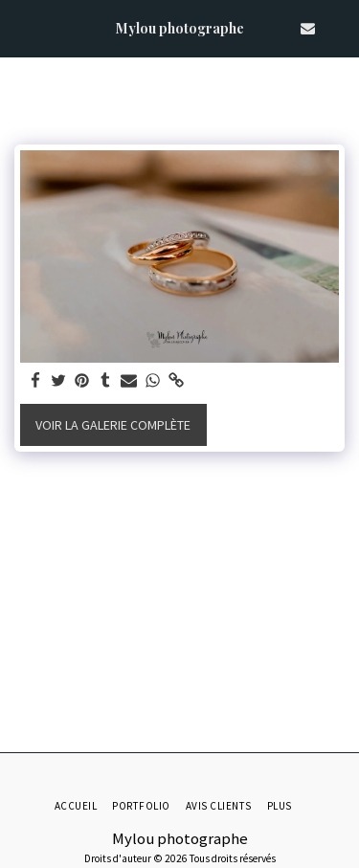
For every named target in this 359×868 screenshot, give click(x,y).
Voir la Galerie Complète (113, 425)
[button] (21, 27)
